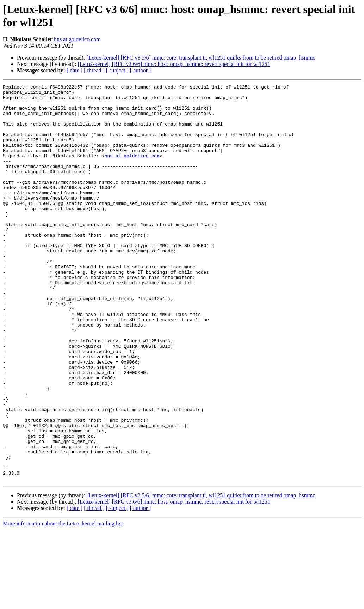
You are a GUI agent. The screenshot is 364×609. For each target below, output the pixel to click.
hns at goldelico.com (77, 39)
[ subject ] (117, 70)
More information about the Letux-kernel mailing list (63, 603)
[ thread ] (94, 70)
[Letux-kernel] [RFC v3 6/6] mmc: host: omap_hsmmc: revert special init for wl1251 (174, 64)
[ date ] (75, 70)
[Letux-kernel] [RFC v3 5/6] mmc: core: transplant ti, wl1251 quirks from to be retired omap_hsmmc (201, 58)
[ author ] (141, 70)
